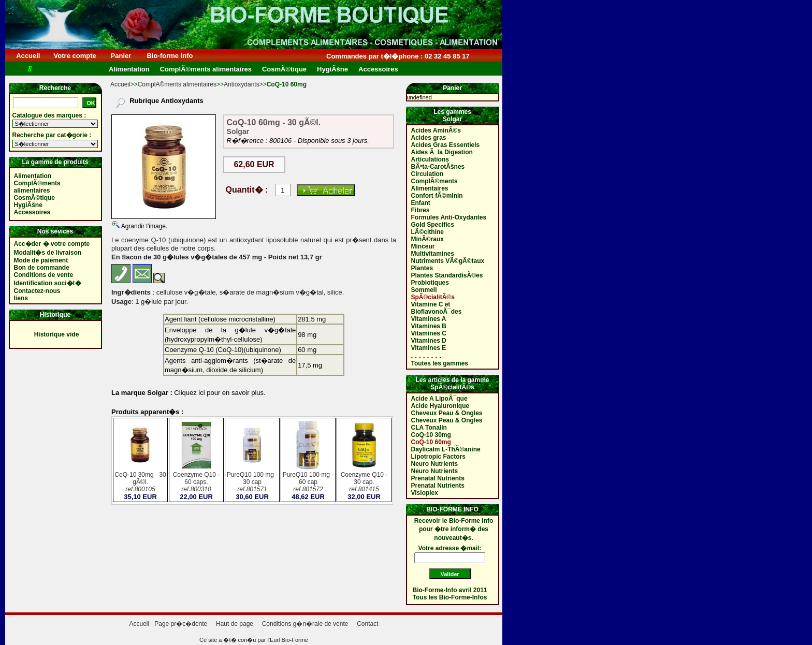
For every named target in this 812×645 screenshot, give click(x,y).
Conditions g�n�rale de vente (305, 624)
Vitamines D (429, 341)
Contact (367, 624)
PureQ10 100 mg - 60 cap (308, 483)
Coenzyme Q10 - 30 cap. (364, 483)
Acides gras (429, 138)
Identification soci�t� (48, 283)
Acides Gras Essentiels (446, 145)
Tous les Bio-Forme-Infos (450, 597)
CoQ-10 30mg (431, 435)
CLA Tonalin (429, 428)
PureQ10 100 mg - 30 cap (252, 483)
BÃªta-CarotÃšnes (438, 167)
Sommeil (424, 290)
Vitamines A (429, 319)
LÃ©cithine (428, 232)
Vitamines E (429, 348)
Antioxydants (242, 84)
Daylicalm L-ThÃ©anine (446, 449)
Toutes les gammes (440, 363)
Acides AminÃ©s (436, 130)
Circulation (427, 174)
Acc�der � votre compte (52, 244)
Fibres (421, 210)
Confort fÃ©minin (437, 196)
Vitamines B (429, 326)
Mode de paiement (41, 260)
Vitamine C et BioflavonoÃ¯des (437, 308)
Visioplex (425, 493)
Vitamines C (429, 333)
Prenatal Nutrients (438, 478)
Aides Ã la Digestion (442, 152)
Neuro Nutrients (435, 464)
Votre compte (75, 56)
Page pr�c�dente (181, 624)
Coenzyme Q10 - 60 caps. (196, 483)
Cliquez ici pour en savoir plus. (219, 393)
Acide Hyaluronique (440, 406)
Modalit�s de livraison (48, 253)
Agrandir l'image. (143, 226)
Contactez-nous (37, 291)
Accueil (28, 56)
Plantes (422, 268)
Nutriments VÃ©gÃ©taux (448, 261)
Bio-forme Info (170, 56)
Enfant (421, 203)
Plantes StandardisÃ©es (447, 275)
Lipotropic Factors (438, 457)
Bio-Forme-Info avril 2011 (450, 590)
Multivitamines (433, 254)
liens (21, 298)
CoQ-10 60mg (431, 442)
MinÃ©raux (428, 239)
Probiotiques (430, 283)
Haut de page (235, 624)
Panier (121, 56)
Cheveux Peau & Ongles (447, 413)
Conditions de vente (44, 275)
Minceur (423, 246)
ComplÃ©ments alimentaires (177, 84)
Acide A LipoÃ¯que (439, 399)
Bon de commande (42, 268)
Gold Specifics (433, 225)
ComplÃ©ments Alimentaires (434, 185)
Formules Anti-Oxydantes (449, 217)
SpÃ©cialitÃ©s (433, 297)
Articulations (430, 159)
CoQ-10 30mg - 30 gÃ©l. (140, 483)
